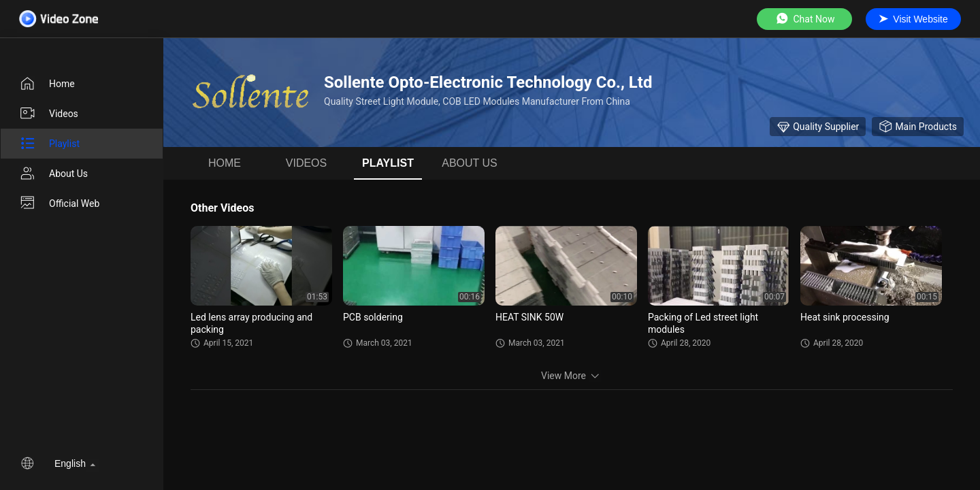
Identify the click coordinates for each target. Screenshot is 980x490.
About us (53, 174)
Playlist (49, 144)
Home (47, 84)
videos (49, 114)
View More (572, 376)
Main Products (918, 127)
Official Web (59, 203)
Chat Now (805, 19)
